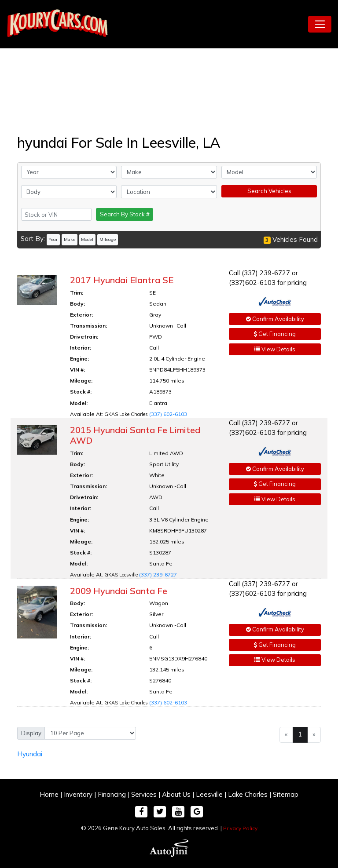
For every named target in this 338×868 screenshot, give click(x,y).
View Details (275, 349)
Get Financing (275, 334)
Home (49, 794)
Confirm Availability (275, 319)
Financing (112, 794)
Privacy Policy (240, 828)
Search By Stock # (125, 214)
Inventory (78, 794)
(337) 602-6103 (168, 414)
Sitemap (286, 794)
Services (144, 794)
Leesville (209, 794)
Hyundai (30, 754)
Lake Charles (248, 794)
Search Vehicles (269, 191)
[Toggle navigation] (320, 24)
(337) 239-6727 (158, 574)
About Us (176, 794)
